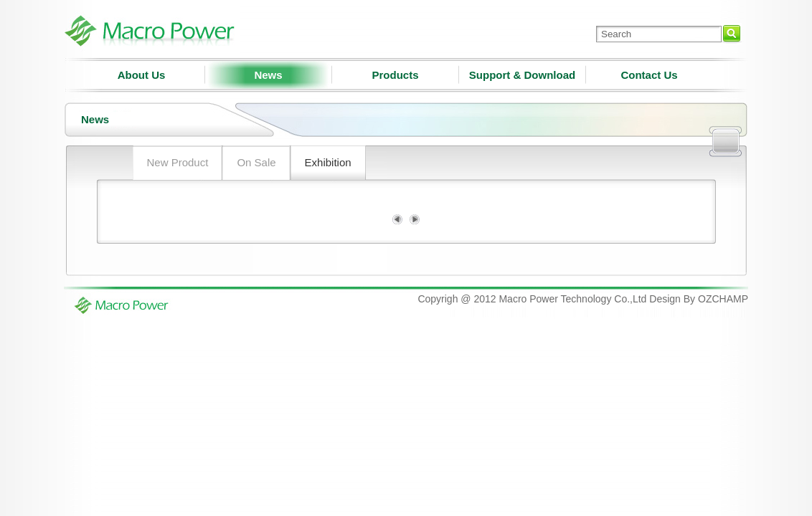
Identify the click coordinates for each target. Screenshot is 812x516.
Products (395, 75)
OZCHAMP (723, 299)
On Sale (256, 162)
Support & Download (522, 75)
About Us (142, 75)
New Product (178, 162)
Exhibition (328, 162)
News (268, 75)
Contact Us (649, 75)
